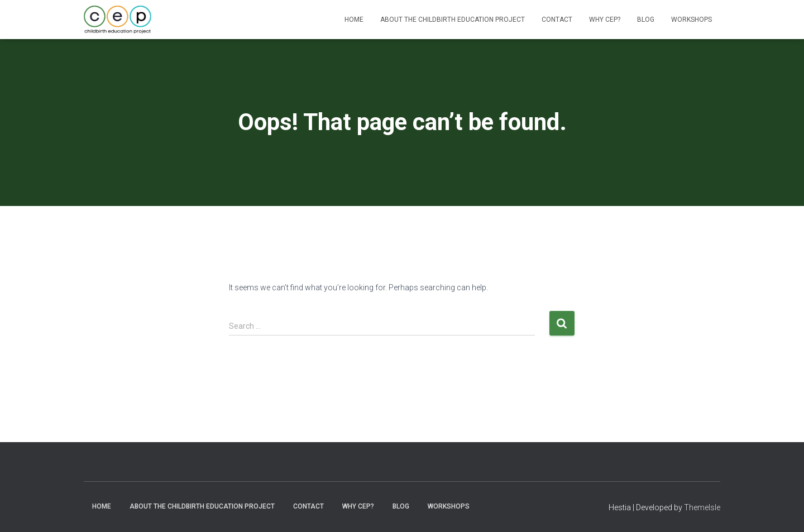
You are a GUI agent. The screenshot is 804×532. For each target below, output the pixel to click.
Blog (646, 20)
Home (354, 20)
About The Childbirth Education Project (453, 20)
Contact (557, 20)
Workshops (691, 20)
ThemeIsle (702, 507)
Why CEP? (605, 20)
